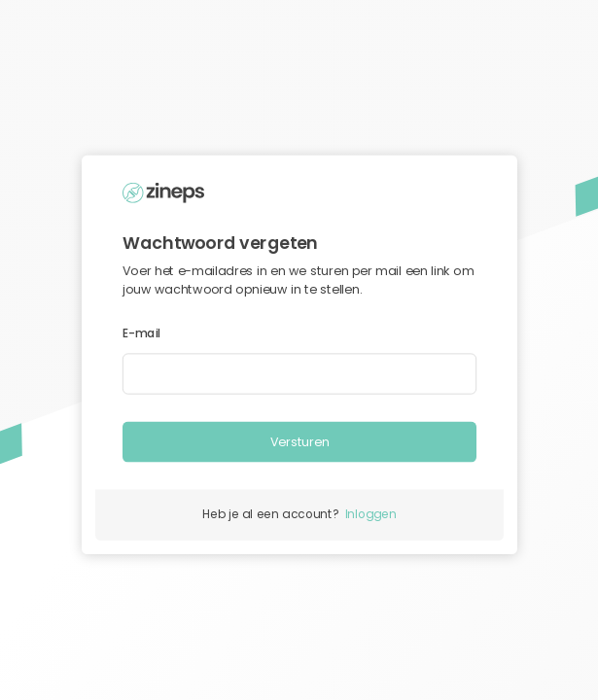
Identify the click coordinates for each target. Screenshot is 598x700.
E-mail (141, 334)
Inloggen (370, 515)
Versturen (299, 441)
